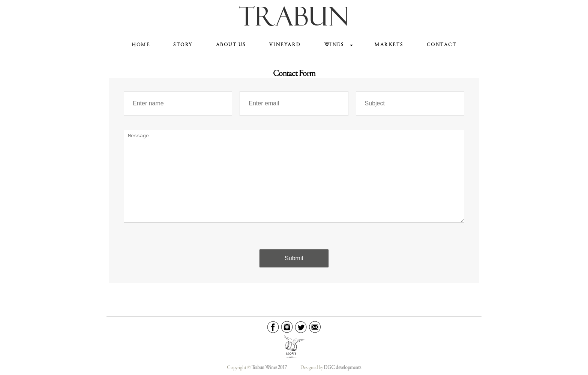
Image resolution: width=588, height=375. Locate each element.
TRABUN (294, 19)
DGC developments (342, 368)
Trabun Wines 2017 (269, 368)
